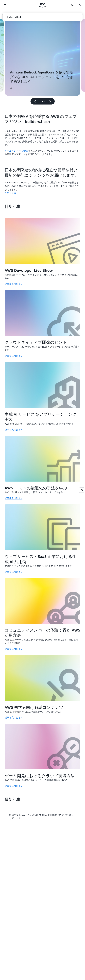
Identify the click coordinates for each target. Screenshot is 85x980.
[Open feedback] (82, 490)
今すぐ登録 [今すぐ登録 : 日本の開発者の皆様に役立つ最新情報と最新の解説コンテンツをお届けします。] (11, 193)
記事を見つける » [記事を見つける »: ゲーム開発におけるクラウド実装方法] (14, 786)
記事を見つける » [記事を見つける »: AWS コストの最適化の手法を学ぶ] (14, 498)
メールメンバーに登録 (16, 151)
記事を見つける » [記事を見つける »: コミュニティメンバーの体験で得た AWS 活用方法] (14, 649)
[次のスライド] (51, 101)
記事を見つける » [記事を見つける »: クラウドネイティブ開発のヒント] (14, 356)
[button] (16, 17)
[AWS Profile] (80, 5)
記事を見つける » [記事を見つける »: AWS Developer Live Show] (14, 284)
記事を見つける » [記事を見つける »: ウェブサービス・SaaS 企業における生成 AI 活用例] (14, 572)
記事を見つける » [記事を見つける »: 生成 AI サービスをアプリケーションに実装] (14, 430)
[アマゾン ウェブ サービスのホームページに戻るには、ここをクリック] (42, 5)
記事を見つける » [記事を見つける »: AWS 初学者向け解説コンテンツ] (14, 717)
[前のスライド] (34, 101)
